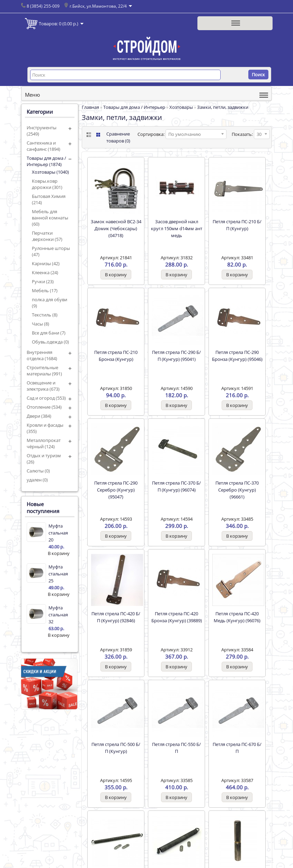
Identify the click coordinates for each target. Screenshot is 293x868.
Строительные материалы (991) (44, 371)
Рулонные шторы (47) (51, 251)
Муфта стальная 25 (58, 574)
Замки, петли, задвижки (223, 107)
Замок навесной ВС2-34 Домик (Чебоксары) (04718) (116, 228)
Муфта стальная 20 (58, 533)
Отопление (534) (44, 407)
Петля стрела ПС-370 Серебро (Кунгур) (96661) (237, 490)
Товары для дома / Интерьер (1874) (46, 161)
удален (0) (37, 480)
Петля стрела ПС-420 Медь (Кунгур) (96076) (237, 617)
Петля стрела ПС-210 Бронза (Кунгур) (116, 356)
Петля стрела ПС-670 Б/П (237, 748)
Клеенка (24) (45, 272)
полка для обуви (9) (50, 303)
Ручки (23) (43, 281)
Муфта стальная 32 (58, 615)
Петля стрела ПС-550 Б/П (176, 748)
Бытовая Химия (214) (49, 199)
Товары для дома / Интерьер (134, 107)
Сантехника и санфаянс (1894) (43, 146)
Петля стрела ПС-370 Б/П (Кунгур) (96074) (176, 486)
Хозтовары (181, 107)
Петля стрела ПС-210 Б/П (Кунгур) (237, 225)
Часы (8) (41, 324)
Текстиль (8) (45, 315)
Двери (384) (39, 416)
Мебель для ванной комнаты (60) (50, 218)
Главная (90, 107)
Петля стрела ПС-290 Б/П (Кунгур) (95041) (176, 356)
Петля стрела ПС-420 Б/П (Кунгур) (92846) (116, 617)
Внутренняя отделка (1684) (42, 355)
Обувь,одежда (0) (50, 342)
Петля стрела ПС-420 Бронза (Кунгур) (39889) (177, 617)
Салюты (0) (38, 471)
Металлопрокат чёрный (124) (44, 443)
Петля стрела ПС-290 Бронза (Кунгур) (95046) (237, 356)
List (88, 135)
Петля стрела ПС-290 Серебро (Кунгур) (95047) (116, 490)
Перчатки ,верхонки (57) (47, 236)
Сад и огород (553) (46, 398)
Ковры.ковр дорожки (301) (47, 184)
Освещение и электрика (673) (43, 386)
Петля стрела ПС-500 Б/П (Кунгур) (116, 748)
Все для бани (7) (49, 333)
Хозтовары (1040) (50, 172)
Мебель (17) (45, 290)
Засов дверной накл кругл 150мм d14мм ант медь (177, 228)
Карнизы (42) (46, 263)
